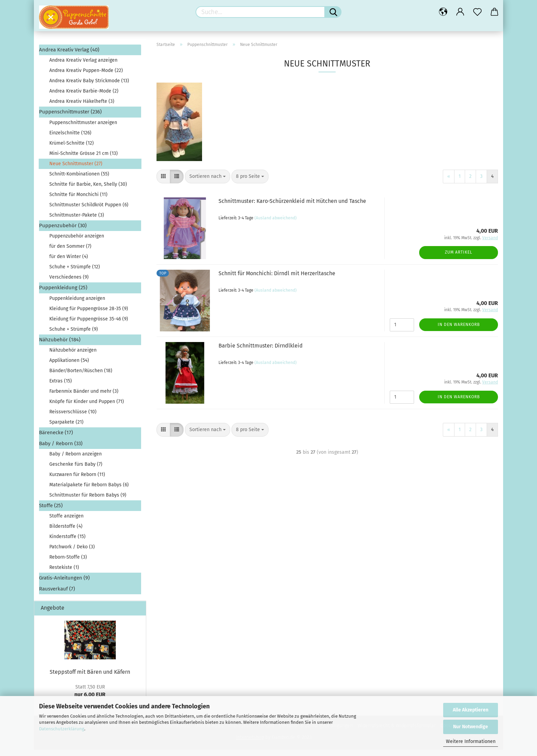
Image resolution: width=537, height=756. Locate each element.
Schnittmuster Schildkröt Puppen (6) (89, 211)
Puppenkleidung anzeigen (77, 304)
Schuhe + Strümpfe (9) (74, 335)
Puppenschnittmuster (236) (70, 118)
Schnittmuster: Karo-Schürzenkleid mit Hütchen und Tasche (292, 207)
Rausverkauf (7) (57, 595)
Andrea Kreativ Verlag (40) (69, 56)
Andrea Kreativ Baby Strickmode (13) (89, 87)
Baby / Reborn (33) (61, 450)
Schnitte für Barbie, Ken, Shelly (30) (88, 190)
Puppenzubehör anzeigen (77, 242)
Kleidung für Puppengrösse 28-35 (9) (89, 315)
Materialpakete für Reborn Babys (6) (89, 491)
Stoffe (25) (51, 512)
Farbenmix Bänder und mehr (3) (84, 397)
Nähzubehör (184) (60, 346)
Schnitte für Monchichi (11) (78, 201)
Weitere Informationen (471, 741)
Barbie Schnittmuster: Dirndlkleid (261, 352)
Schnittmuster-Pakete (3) (77, 221)
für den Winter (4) (69, 263)
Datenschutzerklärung (62, 729)
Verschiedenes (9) (69, 283)
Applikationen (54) (69, 367)
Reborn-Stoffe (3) (68, 563)
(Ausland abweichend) (276, 224)
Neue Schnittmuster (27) (76, 170)
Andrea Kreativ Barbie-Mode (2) (84, 97)
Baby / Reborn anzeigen (76, 460)
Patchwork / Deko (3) (72, 553)
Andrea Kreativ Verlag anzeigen (83, 66)
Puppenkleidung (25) (63, 294)
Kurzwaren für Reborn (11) (77, 481)
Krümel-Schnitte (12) (72, 149)
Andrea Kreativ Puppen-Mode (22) (86, 77)
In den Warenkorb (459, 331)
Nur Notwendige (471, 727)
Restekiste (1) (64, 574)
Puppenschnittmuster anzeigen (83, 129)
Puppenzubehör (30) (63, 232)
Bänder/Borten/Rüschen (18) (81, 377)
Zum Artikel (459, 258)
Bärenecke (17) (56, 439)
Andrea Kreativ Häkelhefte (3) (82, 107)
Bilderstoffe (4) (66, 532)
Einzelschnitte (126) (70, 139)
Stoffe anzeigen (66, 522)
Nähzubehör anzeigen (73, 356)
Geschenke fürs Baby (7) (76, 470)
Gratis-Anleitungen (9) (64, 584)
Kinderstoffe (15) (67, 543)
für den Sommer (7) (70, 252)
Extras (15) (61, 387)
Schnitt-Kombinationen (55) (79, 180)
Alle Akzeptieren (471, 710)
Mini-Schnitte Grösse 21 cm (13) (84, 160)
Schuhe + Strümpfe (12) (75, 273)
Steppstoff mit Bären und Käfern (90, 678)
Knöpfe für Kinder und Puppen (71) (87, 408)
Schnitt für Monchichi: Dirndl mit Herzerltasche (277, 279)
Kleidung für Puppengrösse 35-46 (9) (89, 325)
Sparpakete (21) (66, 428)
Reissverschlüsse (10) (73, 418)
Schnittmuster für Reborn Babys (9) (88, 501)
